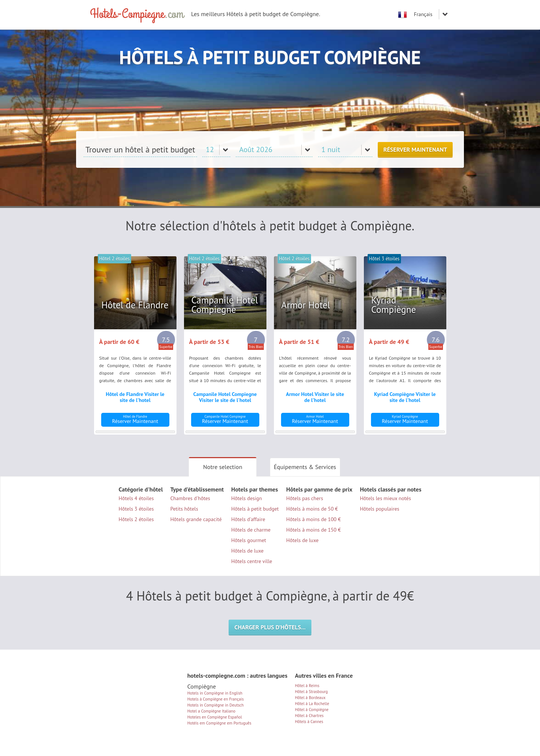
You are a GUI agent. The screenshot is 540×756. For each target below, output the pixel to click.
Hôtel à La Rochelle (312, 704)
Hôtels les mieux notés (385, 498)
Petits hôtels (184, 509)
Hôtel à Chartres (309, 716)
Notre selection (223, 467)
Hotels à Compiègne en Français (216, 699)
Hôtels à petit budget (255, 509)
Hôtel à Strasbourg (311, 692)
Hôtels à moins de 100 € (314, 519)
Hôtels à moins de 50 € (312, 509)
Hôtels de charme (251, 530)
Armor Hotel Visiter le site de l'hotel (315, 397)
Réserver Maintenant (415, 149)
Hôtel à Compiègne (312, 710)
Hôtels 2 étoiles (136, 519)
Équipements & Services (305, 467)
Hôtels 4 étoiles (136, 498)
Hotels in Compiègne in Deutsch (216, 705)
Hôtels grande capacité (196, 519)
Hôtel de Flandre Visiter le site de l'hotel (135, 397)
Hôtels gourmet (249, 540)
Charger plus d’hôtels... (270, 627)
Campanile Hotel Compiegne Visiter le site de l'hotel (225, 397)
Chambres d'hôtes (190, 498)
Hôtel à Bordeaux (310, 698)
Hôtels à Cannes (309, 722)
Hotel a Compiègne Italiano (211, 711)
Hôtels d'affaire (248, 519)
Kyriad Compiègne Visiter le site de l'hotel (405, 397)
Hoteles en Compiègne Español (215, 717)
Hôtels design (247, 498)
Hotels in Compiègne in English (215, 693)
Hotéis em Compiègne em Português (219, 723)
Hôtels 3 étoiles (136, 509)
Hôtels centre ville (252, 561)
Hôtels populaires (379, 509)
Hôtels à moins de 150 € (314, 530)
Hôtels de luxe (247, 551)
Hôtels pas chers (305, 498)
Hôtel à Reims (307, 686)
